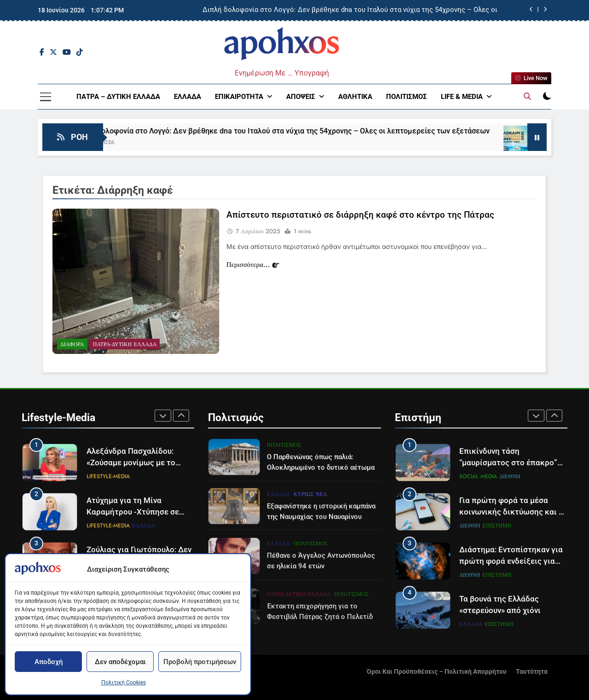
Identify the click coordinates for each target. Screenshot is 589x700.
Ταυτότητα (532, 672)
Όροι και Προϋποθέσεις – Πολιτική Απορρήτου (437, 672)
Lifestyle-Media (108, 476)
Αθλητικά (355, 97)
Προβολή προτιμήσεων (200, 662)
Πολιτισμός (407, 97)
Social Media (478, 476)
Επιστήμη (497, 526)
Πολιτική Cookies (124, 683)
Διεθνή (510, 476)
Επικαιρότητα (239, 97)
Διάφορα (72, 345)
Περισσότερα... (253, 266)
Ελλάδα (188, 97)
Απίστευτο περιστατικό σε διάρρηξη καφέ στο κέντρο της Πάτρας (360, 216)
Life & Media (462, 97)
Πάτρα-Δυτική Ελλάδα (125, 345)
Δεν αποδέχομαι (120, 662)
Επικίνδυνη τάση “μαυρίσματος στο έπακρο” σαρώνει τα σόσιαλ (508, 463)
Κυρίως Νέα (310, 536)
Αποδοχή (49, 662)
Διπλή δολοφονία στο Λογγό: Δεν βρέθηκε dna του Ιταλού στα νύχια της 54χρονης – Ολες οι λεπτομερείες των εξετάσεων (350, 10)
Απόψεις (301, 97)
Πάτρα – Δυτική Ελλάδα (118, 97)
